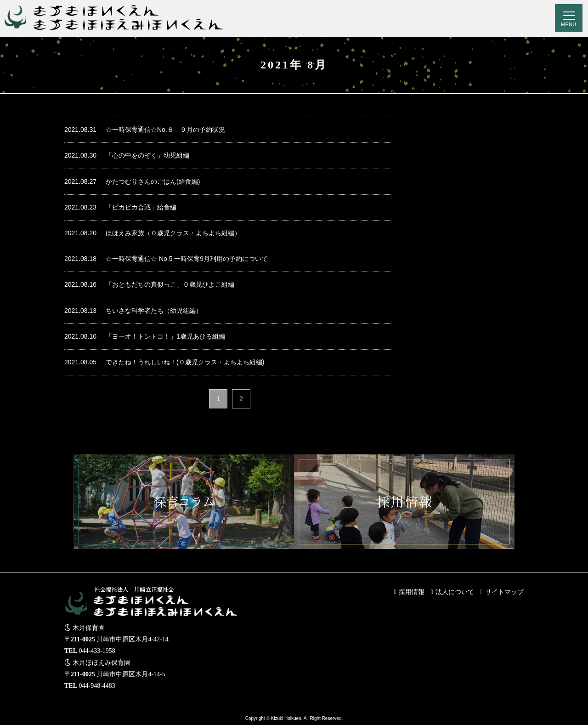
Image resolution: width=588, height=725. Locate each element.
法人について (455, 592)
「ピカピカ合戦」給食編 (120, 207)
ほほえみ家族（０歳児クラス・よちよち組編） (153, 233)
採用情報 (412, 592)
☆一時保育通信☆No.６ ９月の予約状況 (145, 130)
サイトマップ (504, 592)
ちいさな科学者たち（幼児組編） (133, 311)
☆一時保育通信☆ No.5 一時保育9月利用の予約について (166, 259)
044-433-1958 (97, 651)
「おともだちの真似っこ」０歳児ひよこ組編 (149, 285)
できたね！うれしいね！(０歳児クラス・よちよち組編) (164, 362)
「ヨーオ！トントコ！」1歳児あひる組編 (145, 337)
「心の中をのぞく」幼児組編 (127, 156)
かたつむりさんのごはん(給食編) (132, 182)
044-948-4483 (97, 686)
